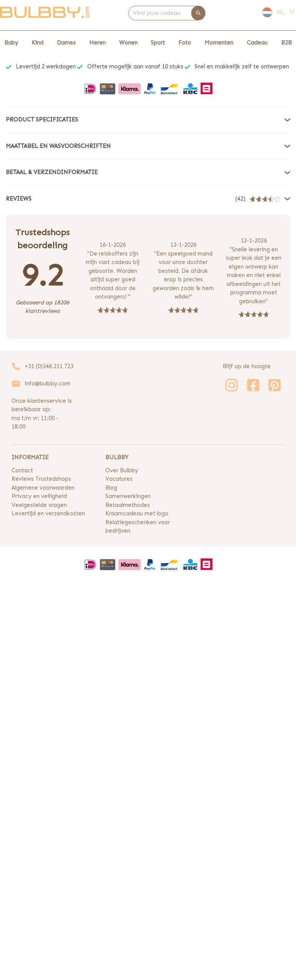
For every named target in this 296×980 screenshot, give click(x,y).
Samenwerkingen (128, 496)
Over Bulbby (122, 470)
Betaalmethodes (128, 505)
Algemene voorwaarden (43, 488)
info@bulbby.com (47, 384)
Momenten (219, 43)
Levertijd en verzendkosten (48, 513)
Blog (111, 488)
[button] (148, 120)
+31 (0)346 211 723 (49, 366)
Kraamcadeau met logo (137, 513)
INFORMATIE (30, 457)
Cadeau (257, 43)
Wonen (128, 43)
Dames (66, 43)
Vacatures (119, 479)
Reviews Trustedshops (41, 479)
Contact (22, 470)
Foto (185, 43)
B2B (286, 43)
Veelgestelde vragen (39, 505)
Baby (11, 43)
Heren (97, 43)
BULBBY (117, 457)
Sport (158, 43)
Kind (37, 43)
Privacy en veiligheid (39, 496)
